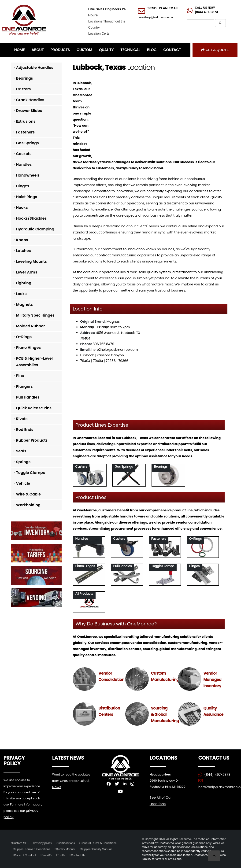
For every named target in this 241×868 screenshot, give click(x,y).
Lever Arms (27, 272)
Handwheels (28, 175)
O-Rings (24, 337)
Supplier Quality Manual (99, 849)
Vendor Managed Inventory (213, 680)
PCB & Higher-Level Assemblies (35, 362)
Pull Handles (28, 397)
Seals (21, 451)
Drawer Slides (29, 111)
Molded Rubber (31, 326)
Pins (20, 376)
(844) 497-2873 (206, 12)
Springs (23, 462)
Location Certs (99, 33)
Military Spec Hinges (35, 315)
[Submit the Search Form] (220, 23)
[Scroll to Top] (214, 856)
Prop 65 (48, 855)
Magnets (24, 305)
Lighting (24, 283)
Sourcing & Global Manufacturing (165, 714)
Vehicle (23, 483)
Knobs (22, 240)
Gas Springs (28, 143)
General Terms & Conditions (101, 842)
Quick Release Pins (34, 408)
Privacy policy (44, 842)
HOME (20, 50)
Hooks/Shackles (32, 218)
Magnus (113, 321)
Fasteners (26, 132)
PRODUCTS (60, 50)
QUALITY (106, 50)
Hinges (23, 186)
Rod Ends (25, 430)
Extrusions (26, 121)
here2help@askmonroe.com (157, 17)
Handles (24, 164)
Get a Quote (215, 50)
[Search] (201, 23)
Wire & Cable (29, 494)
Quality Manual (67, 849)
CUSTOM (84, 50)
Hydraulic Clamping (35, 229)
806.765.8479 (103, 344)
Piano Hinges (29, 348)
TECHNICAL (130, 50)
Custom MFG (21, 842)
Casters (24, 89)
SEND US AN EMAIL (163, 8)
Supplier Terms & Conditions (33, 849)
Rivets (22, 419)
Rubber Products (32, 440)
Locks (21, 294)
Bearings (25, 78)
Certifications (68, 842)
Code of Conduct (25, 855)
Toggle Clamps (31, 473)
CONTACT (172, 50)
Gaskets (24, 154)
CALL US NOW (205, 8)
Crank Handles (30, 100)
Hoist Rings (27, 197)
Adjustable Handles (35, 68)
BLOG (152, 50)
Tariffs (63, 855)
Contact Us (80, 855)
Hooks (22, 208)
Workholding (28, 505)
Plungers (24, 386)
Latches (24, 251)
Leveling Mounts (32, 261)
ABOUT (37, 50)
